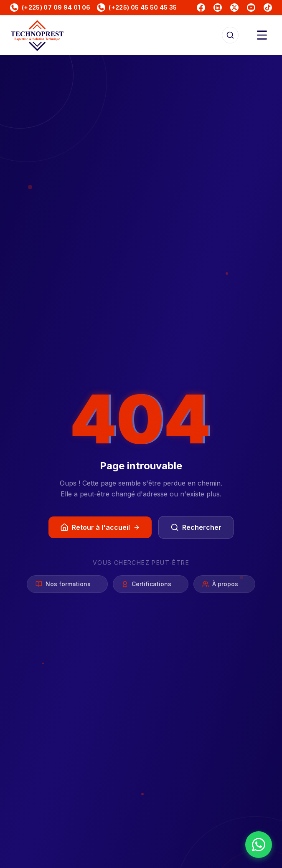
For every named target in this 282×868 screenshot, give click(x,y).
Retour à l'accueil (100, 527)
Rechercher (196, 527)
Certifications (151, 584)
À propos (224, 584)
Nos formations (67, 584)
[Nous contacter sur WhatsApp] (259, 845)
